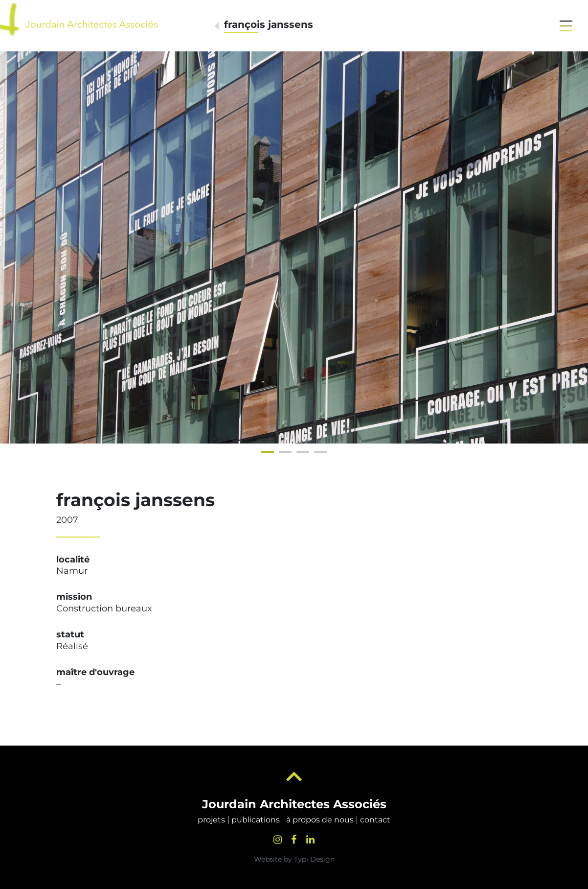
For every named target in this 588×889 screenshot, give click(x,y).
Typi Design (314, 859)
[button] (566, 26)
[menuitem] (211, 820)
